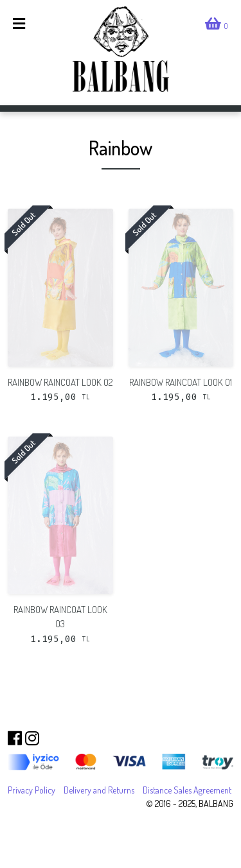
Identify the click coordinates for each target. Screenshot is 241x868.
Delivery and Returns (99, 790)
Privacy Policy (31, 790)
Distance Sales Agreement (187, 790)
